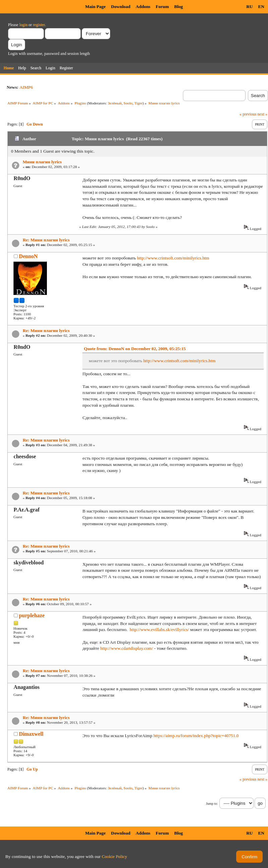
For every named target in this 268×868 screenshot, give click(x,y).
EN (261, 7)
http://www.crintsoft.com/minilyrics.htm (173, 258)
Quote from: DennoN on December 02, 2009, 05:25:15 (135, 349)
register (39, 25)
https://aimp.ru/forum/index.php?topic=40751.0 (196, 736)
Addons (143, 7)
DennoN (28, 256)
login (24, 25)
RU (249, 7)
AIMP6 (26, 87)
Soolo (128, 103)
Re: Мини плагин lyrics (46, 240)
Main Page (95, 7)
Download (121, 7)
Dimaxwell (31, 734)
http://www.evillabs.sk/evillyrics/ (159, 629)
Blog (179, 7)
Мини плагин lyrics (42, 162)
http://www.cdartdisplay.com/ (126, 648)
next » (262, 114)
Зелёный (115, 103)
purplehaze (32, 615)
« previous (248, 114)
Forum (162, 7)
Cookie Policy (115, 856)
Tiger (138, 103)
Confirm (249, 857)
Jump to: (212, 804)
